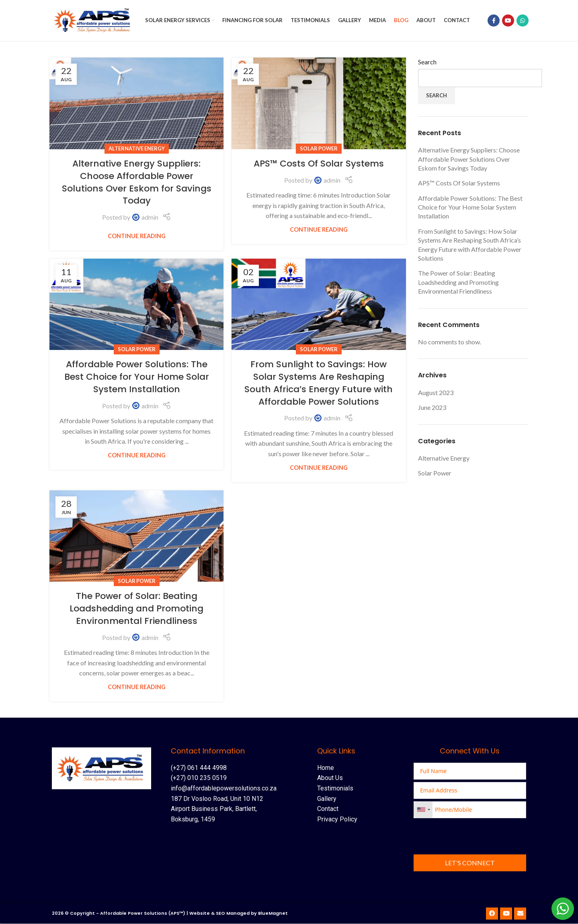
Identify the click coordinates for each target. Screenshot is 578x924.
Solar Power (319, 149)
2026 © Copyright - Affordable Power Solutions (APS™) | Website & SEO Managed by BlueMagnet (170, 914)
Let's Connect (470, 863)
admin (150, 218)
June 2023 (432, 408)
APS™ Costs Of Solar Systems (319, 164)
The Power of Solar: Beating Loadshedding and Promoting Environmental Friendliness (136, 609)
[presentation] (475, 837)
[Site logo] (94, 20)
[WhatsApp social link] (523, 21)
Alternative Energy (137, 149)
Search (427, 63)
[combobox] (423, 810)
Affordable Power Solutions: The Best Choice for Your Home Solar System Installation (137, 378)
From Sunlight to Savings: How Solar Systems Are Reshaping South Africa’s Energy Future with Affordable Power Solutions (319, 384)
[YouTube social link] (508, 21)
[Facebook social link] (494, 21)
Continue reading (137, 236)
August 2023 (436, 393)
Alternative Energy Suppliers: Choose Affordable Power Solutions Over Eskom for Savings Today (137, 183)
